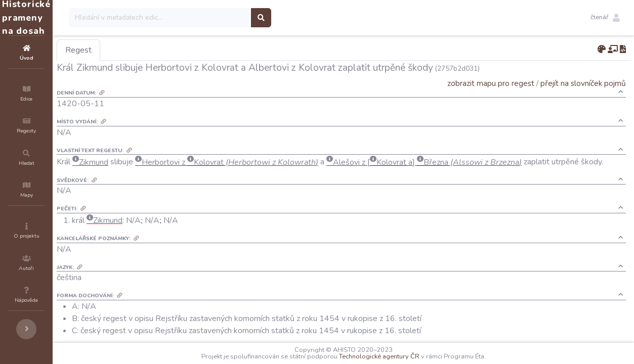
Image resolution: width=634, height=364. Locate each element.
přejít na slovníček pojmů (583, 83)
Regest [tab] (139, 50)
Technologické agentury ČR (410, 356)
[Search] (221, 18)
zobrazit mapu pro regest (491, 83)
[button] (605, 18)
